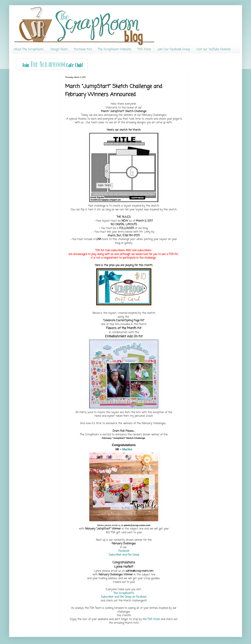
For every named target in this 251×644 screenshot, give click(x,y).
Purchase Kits (83, 49)
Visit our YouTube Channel (213, 49)
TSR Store (144, 49)
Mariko (127, 449)
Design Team (59, 49)
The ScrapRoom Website (115, 49)
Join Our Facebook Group (174, 49)
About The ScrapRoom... (29, 49)
